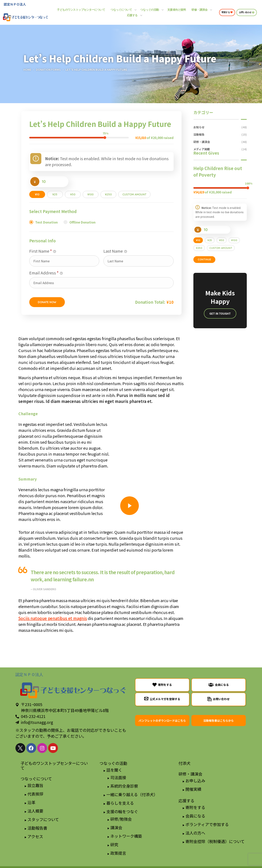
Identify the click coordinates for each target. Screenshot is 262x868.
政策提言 (118, 853)
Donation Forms (48, 69)
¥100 (90, 194)
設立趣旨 (35, 785)
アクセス (35, 836)
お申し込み (195, 781)
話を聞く (114, 770)
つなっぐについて (36, 779)
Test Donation (46, 222)
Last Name (115, 251)
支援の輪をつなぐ (122, 811)
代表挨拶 (35, 794)
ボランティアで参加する (207, 824)
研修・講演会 (220, 142)
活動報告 (220, 135)
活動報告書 (37, 828)
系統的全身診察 (124, 786)
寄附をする (195, 807)
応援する (186, 801)
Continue (204, 259)
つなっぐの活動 (113, 763)
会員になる (195, 816)
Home (27, 69)
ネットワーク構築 (126, 836)
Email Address (46, 273)
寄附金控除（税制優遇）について (215, 841)
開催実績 (193, 789)
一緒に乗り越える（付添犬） (132, 794)
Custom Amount (134, 194)
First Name (43, 251)
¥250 (108, 194)
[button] (227, 12)
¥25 (55, 194)
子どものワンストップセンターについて (54, 766)
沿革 (31, 802)
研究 (114, 845)
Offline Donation (82, 222)
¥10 (37, 194)
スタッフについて (43, 819)
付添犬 (184, 763)
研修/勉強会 (121, 819)
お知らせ (220, 127)
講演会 (116, 828)
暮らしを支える (120, 803)
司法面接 (118, 777)
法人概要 (35, 811)
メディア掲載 (220, 149)
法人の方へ (195, 833)
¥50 (73, 194)
